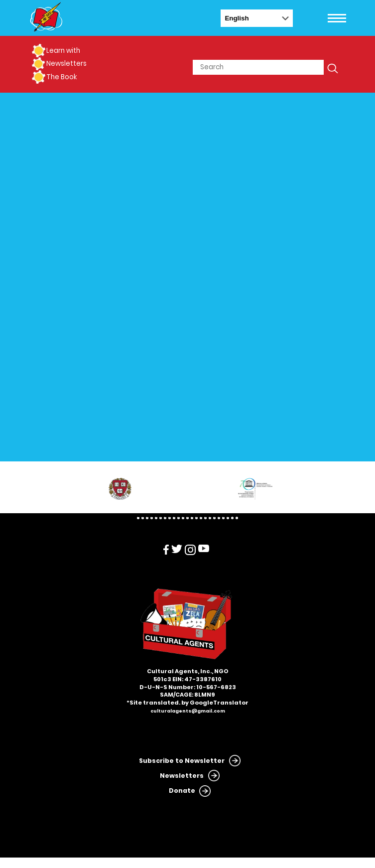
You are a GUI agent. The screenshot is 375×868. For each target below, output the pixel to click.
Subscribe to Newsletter (182, 761)
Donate (182, 791)
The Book (62, 77)
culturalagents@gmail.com (188, 711)
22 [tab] (232, 518)
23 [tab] (237, 518)
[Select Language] (257, 18)
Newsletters (66, 64)
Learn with (63, 51)
